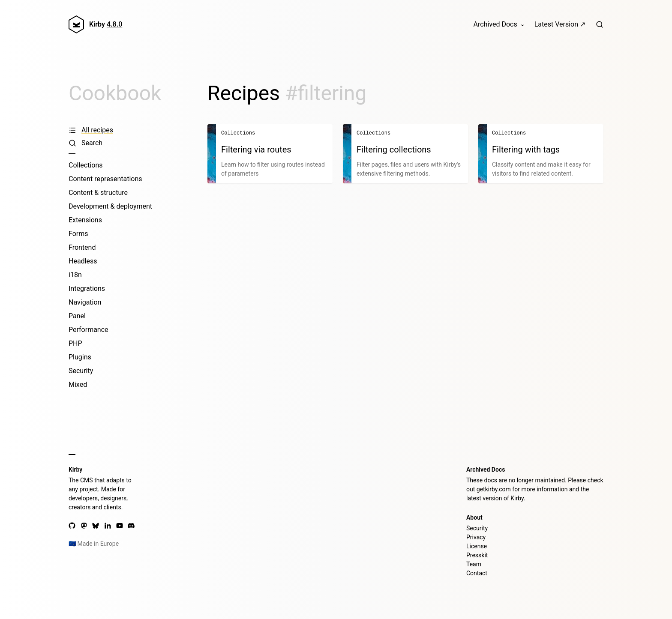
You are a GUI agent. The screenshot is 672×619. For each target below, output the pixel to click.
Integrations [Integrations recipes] (87, 289)
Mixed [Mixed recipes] (78, 384)
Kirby (106, 24)
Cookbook (115, 93)
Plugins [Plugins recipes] (80, 357)
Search (85, 143)
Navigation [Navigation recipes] (85, 302)
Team (474, 564)
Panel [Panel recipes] (77, 316)
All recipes (91, 130)
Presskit (477, 555)
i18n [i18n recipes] (75, 275)
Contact (477, 573)
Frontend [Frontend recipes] (82, 247)
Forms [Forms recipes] (78, 234)
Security (477, 528)
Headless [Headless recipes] (83, 261)
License (477, 546)
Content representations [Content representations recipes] (105, 179)
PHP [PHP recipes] (75, 343)
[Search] (600, 24)
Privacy (476, 537)
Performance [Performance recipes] (88, 330)
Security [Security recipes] (81, 371)
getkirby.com (494, 489)
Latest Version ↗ (560, 24)
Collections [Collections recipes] (86, 165)
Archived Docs (495, 24)
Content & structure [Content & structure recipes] (98, 193)
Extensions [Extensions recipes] (85, 220)
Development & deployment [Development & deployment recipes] (110, 206)
